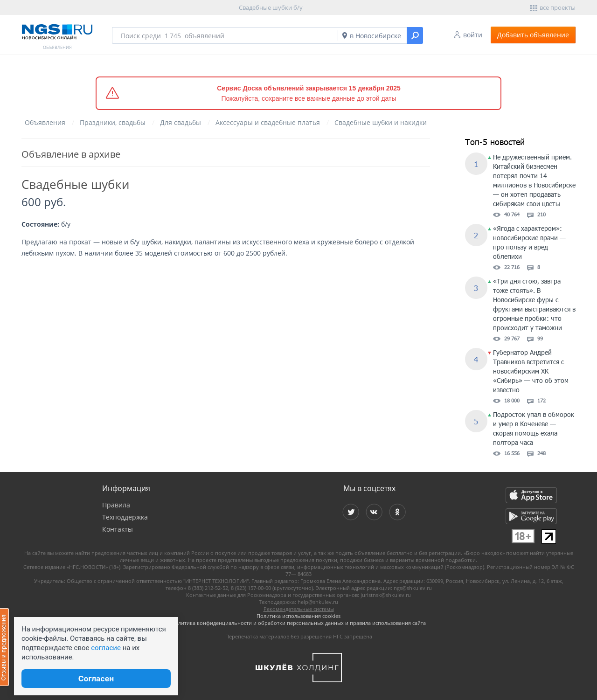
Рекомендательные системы (299, 609)
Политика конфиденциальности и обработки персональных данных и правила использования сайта (298, 623)
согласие (106, 648)
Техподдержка (125, 517)
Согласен (96, 679)
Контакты (118, 529)
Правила (116, 505)
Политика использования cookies (298, 616)
